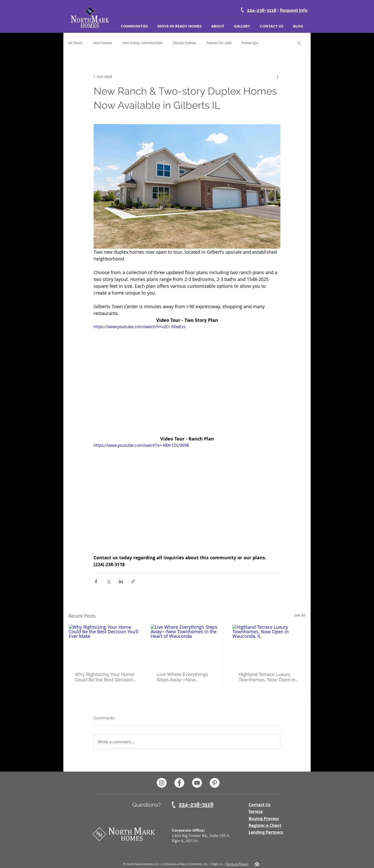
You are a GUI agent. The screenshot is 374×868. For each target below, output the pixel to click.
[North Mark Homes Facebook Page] (179, 783)
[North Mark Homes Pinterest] (215, 783)
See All (300, 615)
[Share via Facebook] (96, 581)
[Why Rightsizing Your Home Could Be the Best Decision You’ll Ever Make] (105, 645)
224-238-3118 (262, 10)
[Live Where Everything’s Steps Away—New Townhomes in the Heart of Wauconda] (187, 645)
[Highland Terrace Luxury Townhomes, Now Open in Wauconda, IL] (269, 645)
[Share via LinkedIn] (121, 581)
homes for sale (219, 43)
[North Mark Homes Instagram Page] (162, 783)
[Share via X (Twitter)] (108, 581)
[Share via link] (133, 581)
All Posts (75, 43)
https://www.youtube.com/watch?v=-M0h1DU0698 (141, 445)
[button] (299, 43)
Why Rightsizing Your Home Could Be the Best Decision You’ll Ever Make (104, 677)
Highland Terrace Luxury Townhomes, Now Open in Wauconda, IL (267, 677)
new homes (102, 43)
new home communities (142, 43)
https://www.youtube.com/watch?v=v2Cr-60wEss (140, 327)
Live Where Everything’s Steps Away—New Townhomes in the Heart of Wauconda (186, 677)
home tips (250, 43)
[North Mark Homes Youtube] (197, 783)
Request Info (294, 10)
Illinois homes (185, 43)
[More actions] (277, 76)
